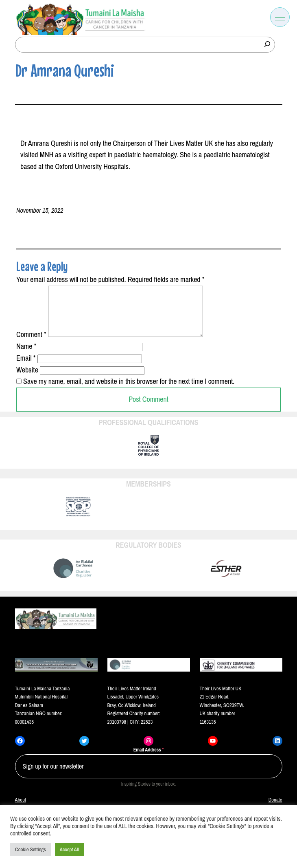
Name (26, 356)
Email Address (149, 760)
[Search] (267, 44)
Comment (31, 344)
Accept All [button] (69, 849)
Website (27, 380)
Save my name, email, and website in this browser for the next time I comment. (129, 391)
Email (26, 368)
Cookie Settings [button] (31, 849)
